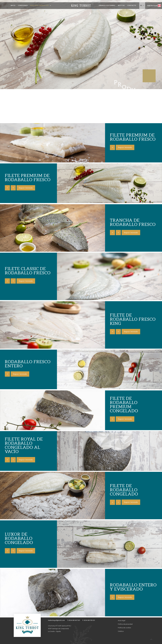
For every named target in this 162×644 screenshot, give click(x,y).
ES (142, 6)
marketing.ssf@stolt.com (56, 620)
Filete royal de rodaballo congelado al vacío (24, 445)
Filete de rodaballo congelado (124, 490)
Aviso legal (122, 621)
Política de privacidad (125, 624)
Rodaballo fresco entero (28, 364)
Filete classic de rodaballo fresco (28, 271)
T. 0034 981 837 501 (74, 620)
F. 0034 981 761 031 (89, 620)
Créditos (121, 631)
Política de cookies (124, 628)
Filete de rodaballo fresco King (133, 319)
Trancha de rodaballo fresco (133, 222)
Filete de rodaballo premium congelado (124, 405)
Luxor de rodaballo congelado (19, 538)
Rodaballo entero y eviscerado (133, 587)
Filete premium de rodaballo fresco (133, 137)
